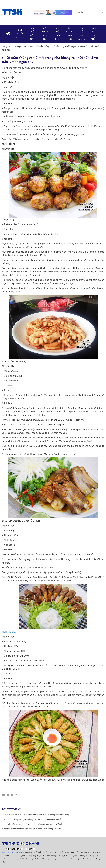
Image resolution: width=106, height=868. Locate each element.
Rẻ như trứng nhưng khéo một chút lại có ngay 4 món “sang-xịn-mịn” (31, 829)
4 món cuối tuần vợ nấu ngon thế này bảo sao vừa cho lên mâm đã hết (32, 819)
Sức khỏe (20, 34)
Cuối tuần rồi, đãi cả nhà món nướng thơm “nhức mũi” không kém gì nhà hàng (36, 815)
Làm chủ (57, 34)
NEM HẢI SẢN (9, 632)
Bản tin (94, 34)
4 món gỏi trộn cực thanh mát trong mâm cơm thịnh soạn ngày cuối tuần (32, 824)
